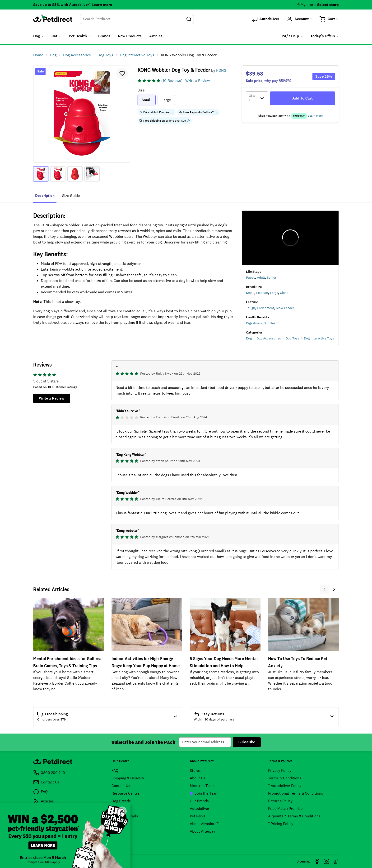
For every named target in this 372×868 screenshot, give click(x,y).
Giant (284, 293)
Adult (261, 277)
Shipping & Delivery (128, 778)
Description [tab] (45, 196)
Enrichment (265, 308)
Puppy (251, 277)
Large (274, 293)
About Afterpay (202, 831)
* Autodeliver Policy (285, 786)
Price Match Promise (285, 808)
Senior (272, 277)
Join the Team (204, 793)
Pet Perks (198, 816)
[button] (265, 19)
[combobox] (137, 19)
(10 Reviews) (172, 81)
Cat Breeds (121, 808)
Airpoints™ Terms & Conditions (294, 816)
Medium (262, 293)
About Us (198, 778)
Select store (328, 5)
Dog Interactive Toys (319, 338)
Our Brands (199, 801)
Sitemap (303, 861)
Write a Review (198, 81)
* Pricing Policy (281, 824)
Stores (195, 770)
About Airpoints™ (205, 824)
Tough (251, 308)
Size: (142, 90)
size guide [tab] (71, 196)
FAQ (115, 770)
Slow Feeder (285, 308)
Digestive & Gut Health (263, 323)
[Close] (122, 811)
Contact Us (121, 786)
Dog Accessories (269, 338)
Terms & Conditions (285, 778)
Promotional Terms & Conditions (296, 793)
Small (250, 293)
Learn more (102, 5)
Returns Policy (280, 801)
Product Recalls (125, 816)
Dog (249, 338)
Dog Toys (292, 338)
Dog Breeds (121, 801)
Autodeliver (200, 808)
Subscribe (247, 742)
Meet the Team (202, 786)
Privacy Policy (280, 770)
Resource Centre (125, 793)
